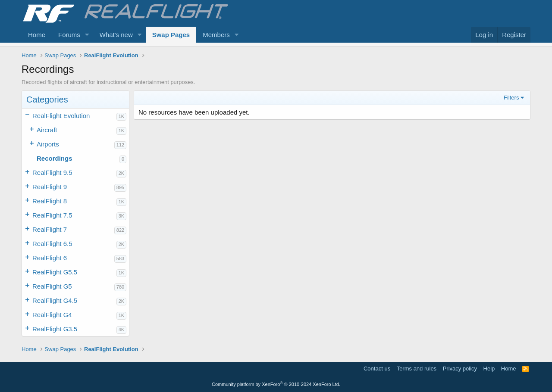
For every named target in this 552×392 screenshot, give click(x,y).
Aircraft (47, 130)
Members (216, 35)
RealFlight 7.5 (52, 215)
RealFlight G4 (52, 315)
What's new (116, 35)
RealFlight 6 (50, 258)
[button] (87, 35)
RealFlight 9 (50, 187)
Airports (48, 144)
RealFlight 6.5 (52, 244)
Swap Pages (171, 35)
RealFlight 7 (50, 229)
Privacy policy (460, 369)
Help (489, 369)
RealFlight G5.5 (55, 272)
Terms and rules (417, 369)
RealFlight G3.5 (55, 329)
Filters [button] (511, 98)
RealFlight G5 (52, 286)
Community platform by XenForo (276, 384)
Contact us (377, 369)
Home (37, 35)
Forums (69, 35)
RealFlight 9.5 (52, 173)
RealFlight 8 (50, 201)
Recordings (55, 158)
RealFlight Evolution (61, 116)
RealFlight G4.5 (55, 300)
